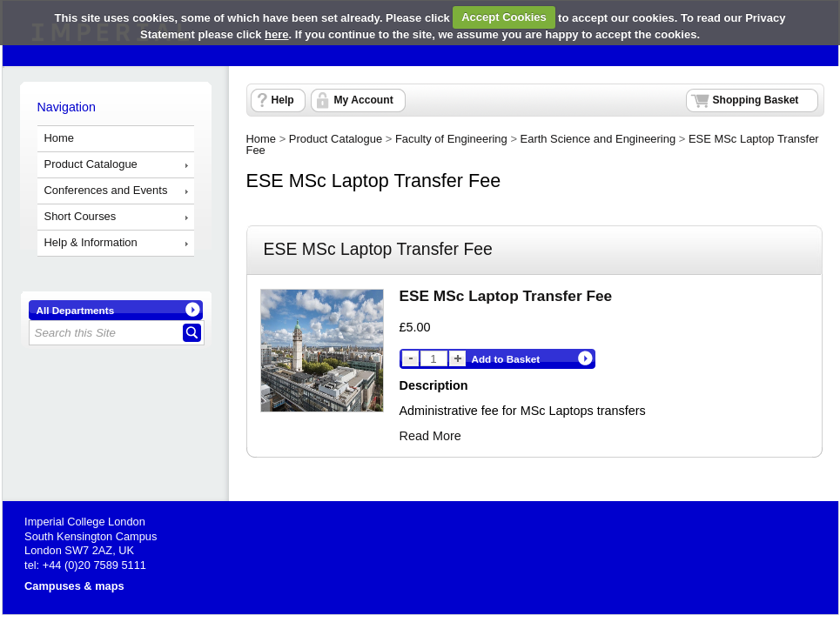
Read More (430, 436)
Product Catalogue (91, 164)
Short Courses (81, 216)
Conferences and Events (106, 190)
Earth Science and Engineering (598, 139)
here (276, 34)
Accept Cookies (504, 17)
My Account (364, 100)
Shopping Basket (756, 100)
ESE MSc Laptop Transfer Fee (506, 296)
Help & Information (91, 242)
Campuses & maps (74, 586)
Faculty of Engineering (451, 139)
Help (283, 100)
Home (60, 138)
